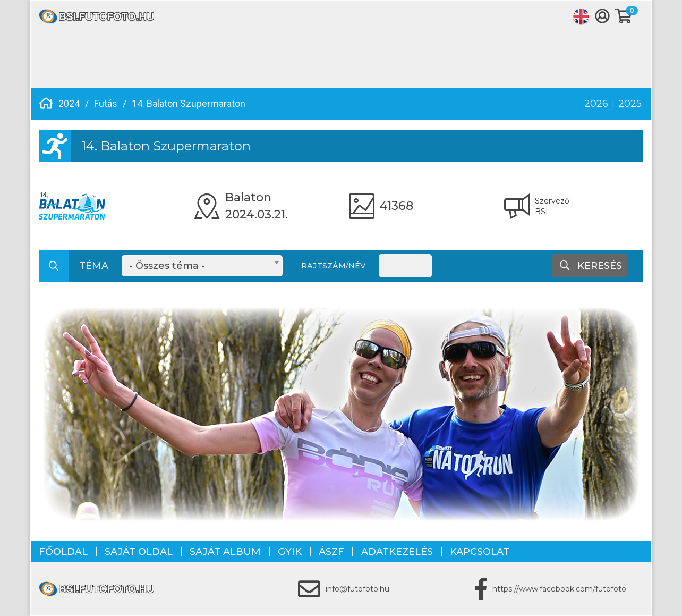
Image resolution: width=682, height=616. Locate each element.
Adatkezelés (397, 552)
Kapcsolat (480, 552)
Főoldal (63, 552)
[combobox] (202, 266)
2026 (596, 104)
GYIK (290, 552)
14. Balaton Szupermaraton (189, 103)
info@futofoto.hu (357, 589)
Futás (106, 103)
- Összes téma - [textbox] (167, 266)
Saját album (225, 552)
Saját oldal (139, 552)
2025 (630, 104)
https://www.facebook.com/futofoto (559, 589)
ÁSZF (331, 552)
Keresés (591, 266)
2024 (69, 103)
